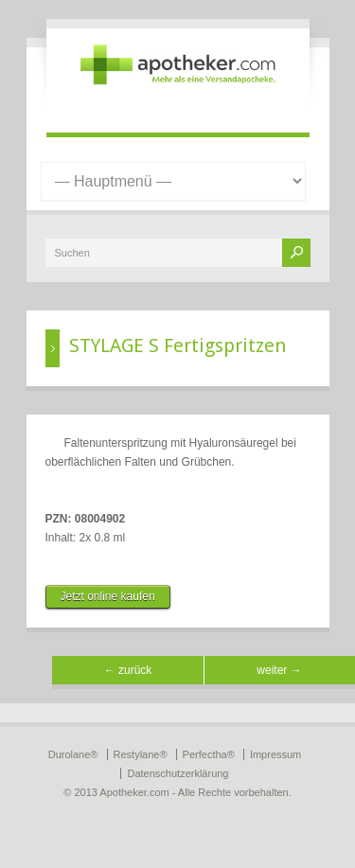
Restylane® (141, 754)
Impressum (275, 754)
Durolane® (73, 754)
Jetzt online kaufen (108, 596)
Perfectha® (209, 754)
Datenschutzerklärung (177, 773)
